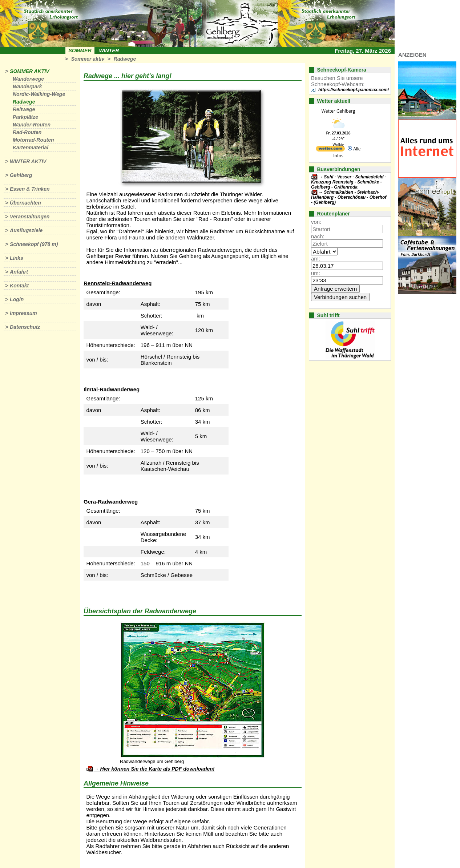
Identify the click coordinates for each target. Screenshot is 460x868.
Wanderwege (28, 79)
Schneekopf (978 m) (34, 244)
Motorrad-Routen (33, 140)
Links (17, 258)
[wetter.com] (330, 150)
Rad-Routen (27, 132)
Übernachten (25, 203)
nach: (318, 236)
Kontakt (19, 286)
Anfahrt (19, 272)
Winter (109, 51)
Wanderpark (27, 86)
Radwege (125, 59)
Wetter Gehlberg (338, 111)
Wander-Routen (32, 125)
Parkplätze (25, 117)
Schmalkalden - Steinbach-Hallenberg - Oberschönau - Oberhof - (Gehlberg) (349, 197)
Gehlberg (21, 175)
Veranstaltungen (30, 217)
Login (17, 299)
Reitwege (24, 109)
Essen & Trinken (30, 189)
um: (316, 273)
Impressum (23, 313)
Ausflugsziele (26, 230)
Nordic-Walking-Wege (39, 94)
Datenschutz (25, 327)
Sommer (80, 51)
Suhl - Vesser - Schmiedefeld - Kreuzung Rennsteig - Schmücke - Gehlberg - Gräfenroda (349, 182)
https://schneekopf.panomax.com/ (354, 90)
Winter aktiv (28, 161)
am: (316, 259)
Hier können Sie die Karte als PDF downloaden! (157, 769)
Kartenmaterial (31, 148)
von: (316, 222)
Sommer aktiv (88, 59)
